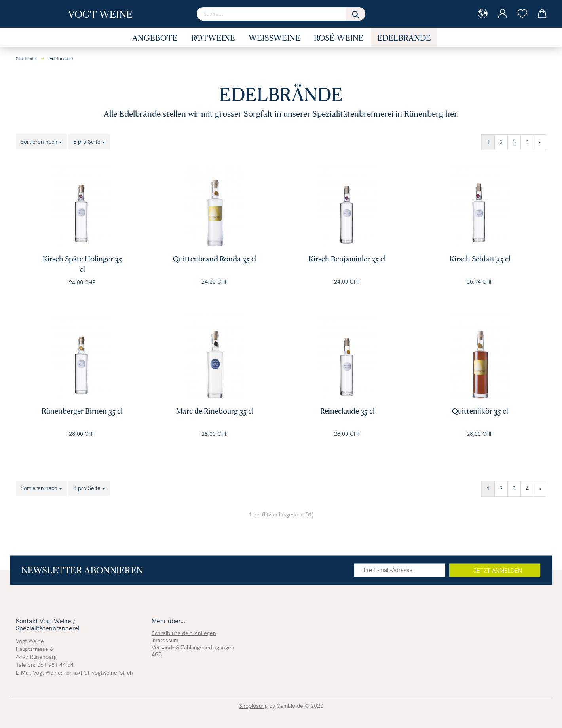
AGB (157, 654)
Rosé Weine (339, 38)
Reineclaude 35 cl (347, 411)
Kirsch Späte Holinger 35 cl (82, 261)
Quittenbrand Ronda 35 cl (215, 258)
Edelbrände (404, 38)
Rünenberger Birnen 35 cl (82, 411)
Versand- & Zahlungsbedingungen (193, 647)
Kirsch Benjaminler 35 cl (347, 258)
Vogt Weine (100, 14)
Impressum (165, 640)
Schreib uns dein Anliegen (184, 633)
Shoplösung (253, 706)
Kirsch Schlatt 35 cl (480, 258)
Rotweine (213, 38)
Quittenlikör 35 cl (480, 411)
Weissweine (274, 38)
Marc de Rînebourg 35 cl (215, 411)
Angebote (155, 38)
